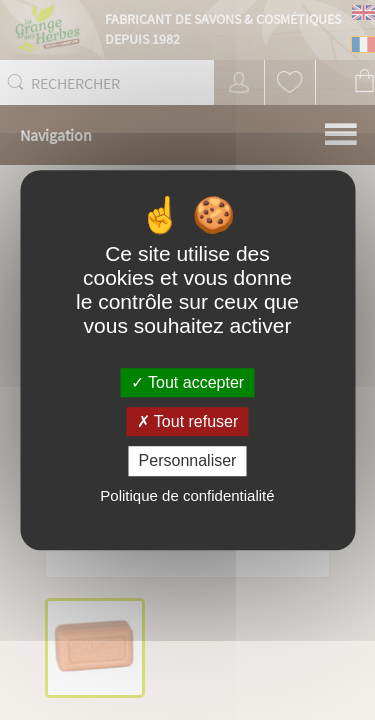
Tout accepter (187, 382)
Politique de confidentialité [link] (187, 495)
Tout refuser (188, 421)
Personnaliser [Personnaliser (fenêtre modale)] (188, 461)
